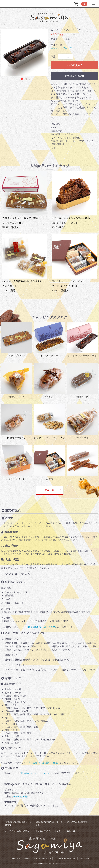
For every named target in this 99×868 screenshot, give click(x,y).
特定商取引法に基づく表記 (65, 858)
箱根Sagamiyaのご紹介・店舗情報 (18, 823)
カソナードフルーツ (61, 48)
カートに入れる (74, 65)
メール (47, 773)
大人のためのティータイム (48, 831)
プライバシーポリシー (42, 858)
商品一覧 (49, 490)
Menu (93, 2)
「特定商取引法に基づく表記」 (41, 627)
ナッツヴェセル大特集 (77, 822)
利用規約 (27, 858)
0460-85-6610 (21, 796)
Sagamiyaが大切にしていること (49, 823)
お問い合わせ (84, 858)
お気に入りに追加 (74, 76)
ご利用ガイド (15, 858)
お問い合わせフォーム (30, 773)
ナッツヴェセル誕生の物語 (17, 831)
